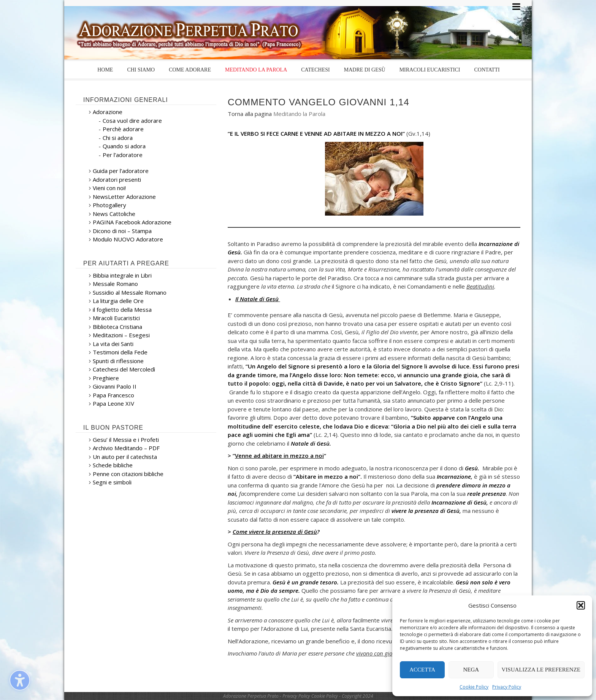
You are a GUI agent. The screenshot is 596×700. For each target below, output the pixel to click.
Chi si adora (118, 138)
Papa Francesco (113, 395)
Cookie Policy (474, 687)
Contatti (487, 70)
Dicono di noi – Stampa (122, 231)
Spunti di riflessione (118, 361)
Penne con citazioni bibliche (128, 474)
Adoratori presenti (117, 179)
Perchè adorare (123, 129)
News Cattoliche (114, 214)
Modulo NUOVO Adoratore (128, 239)
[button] (581, 605)
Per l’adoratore (123, 155)
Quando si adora (124, 146)
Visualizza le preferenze (541, 670)
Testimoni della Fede (120, 352)
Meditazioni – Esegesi (121, 335)
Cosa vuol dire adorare (132, 121)
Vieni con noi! (109, 188)
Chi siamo (141, 70)
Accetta (422, 670)
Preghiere (106, 378)
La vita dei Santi (113, 344)
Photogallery (109, 205)
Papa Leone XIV (113, 403)
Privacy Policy (507, 687)
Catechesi (315, 70)
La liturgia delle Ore (118, 301)
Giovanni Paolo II (115, 386)
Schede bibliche (113, 465)
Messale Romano (115, 284)
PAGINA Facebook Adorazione (132, 222)
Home (105, 70)
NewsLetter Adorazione (124, 197)
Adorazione (108, 112)
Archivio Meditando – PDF (126, 448)
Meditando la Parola (256, 70)
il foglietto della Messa (122, 310)
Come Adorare (190, 70)
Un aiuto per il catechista (125, 457)
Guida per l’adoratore (121, 171)
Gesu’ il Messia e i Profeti (126, 440)
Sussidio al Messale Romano (130, 292)
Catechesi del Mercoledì (124, 369)
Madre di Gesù (365, 70)
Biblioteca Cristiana (117, 327)
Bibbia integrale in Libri (122, 275)
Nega (471, 670)
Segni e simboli (112, 482)
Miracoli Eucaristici (430, 70)
